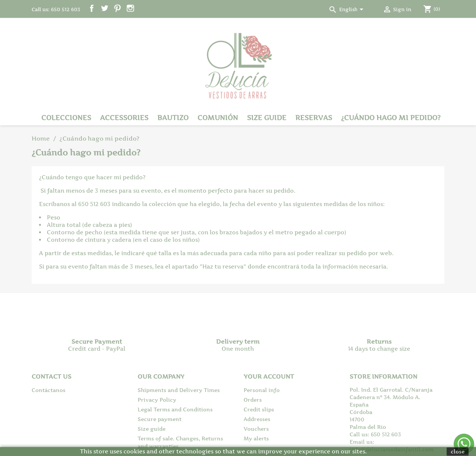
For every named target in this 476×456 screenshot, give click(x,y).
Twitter (105, 8)
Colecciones (66, 118)
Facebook (92, 8)
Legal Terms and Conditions (175, 409)
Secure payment (160, 419)
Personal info (262, 390)
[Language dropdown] (353, 10)
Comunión (218, 118)
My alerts (256, 438)
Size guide (267, 118)
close (458, 451)
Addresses (257, 419)
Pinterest (117, 8)
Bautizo (173, 118)
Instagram (130, 8)
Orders (253, 400)
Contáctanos (49, 390)
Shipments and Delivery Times (179, 390)
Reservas (314, 118)
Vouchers (256, 429)
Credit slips (259, 409)
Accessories (124, 118)
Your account (269, 376)
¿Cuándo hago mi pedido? (391, 118)
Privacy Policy (157, 400)
